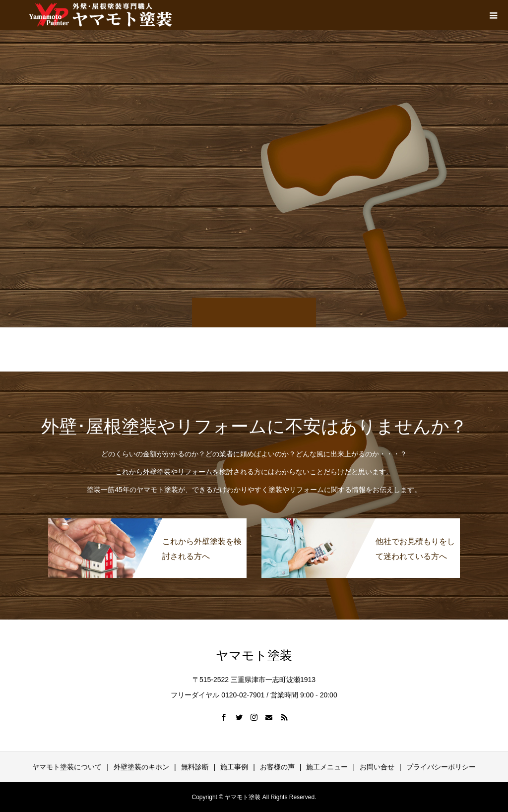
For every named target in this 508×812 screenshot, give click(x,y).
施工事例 (234, 767)
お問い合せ (377, 767)
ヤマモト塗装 (254, 656)
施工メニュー (327, 767)
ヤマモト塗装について (67, 767)
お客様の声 (277, 767)
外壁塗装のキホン (141, 767)
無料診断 (195, 767)
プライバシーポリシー (441, 767)
